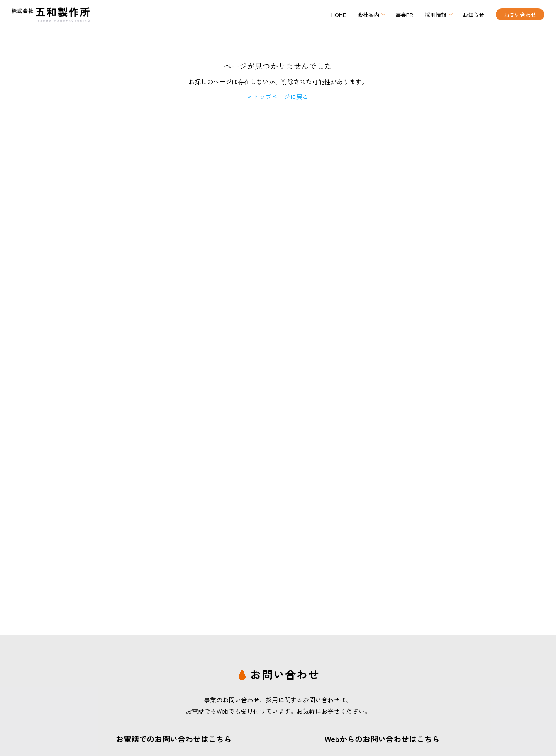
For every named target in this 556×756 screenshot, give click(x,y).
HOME (339, 15)
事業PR (404, 15)
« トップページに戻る (278, 97)
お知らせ (473, 15)
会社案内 (368, 15)
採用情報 (436, 15)
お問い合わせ (520, 15)
